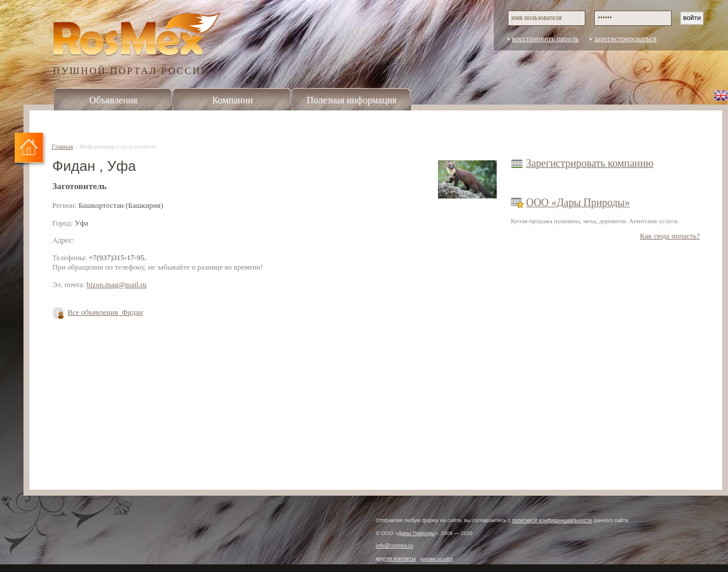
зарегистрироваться (626, 39)
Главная (63, 146)
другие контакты (396, 558)
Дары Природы (417, 533)
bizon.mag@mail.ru (117, 285)
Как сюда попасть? (670, 236)
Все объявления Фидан (105, 312)
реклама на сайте (437, 559)
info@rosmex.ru (395, 546)
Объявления (113, 100)
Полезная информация (352, 100)
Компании (232, 100)
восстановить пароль (545, 39)
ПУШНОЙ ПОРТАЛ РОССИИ (131, 70)
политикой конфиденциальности (552, 520)
